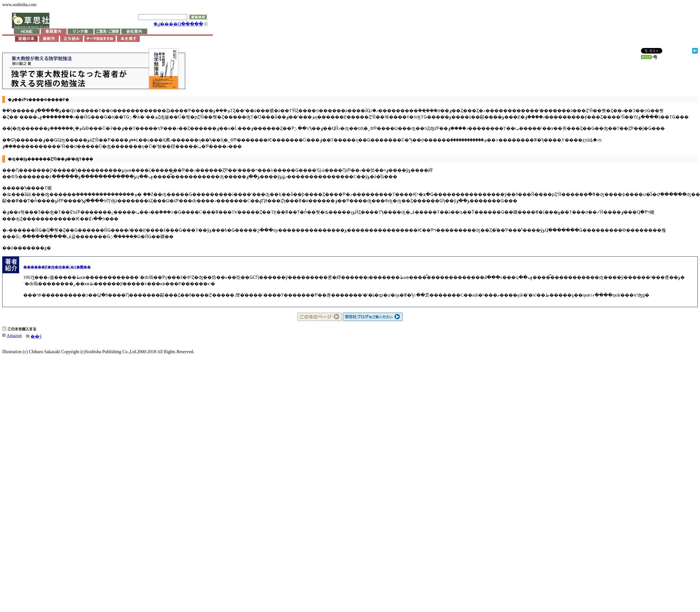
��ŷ (36, 336)
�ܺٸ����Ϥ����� (178, 24)
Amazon (14, 336)
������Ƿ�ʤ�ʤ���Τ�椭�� (57, 267)
